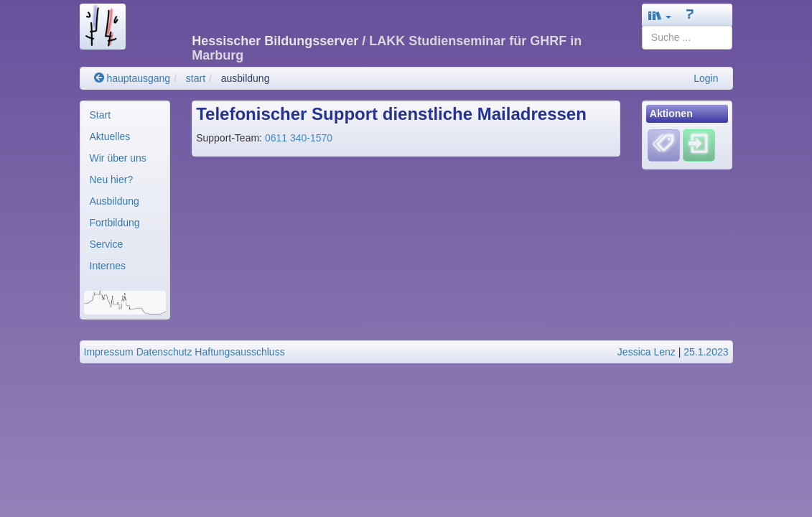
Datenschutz (164, 352)
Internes (108, 266)
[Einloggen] (699, 144)
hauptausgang (132, 78)
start (196, 78)
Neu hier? (112, 180)
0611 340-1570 (299, 138)
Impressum (109, 352)
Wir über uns (118, 158)
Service (107, 244)
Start (101, 115)
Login (706, 78)
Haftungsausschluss (239, 352)
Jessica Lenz (647, 352)
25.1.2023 (706, 352)
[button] (660, 15)
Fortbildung (115, 223)
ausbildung (246, 78)
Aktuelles (110, 136)
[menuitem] (125, 115)
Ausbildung (115, 201)
